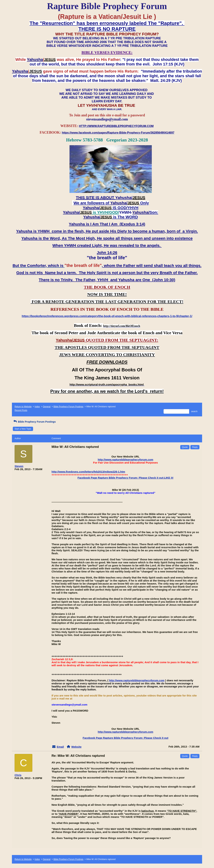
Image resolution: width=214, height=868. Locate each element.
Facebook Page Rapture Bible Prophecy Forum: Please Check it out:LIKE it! (125, 478)
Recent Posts (21, 410)
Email (60, 747)
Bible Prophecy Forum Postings (68, 407)
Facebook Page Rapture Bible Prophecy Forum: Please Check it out (125, 738)
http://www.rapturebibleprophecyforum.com (125, 460)
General (47, 407)
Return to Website (23, 407)
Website (76, 747)
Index (37, 407)
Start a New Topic (23, 429)
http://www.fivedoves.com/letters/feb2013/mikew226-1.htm (88, 472)
